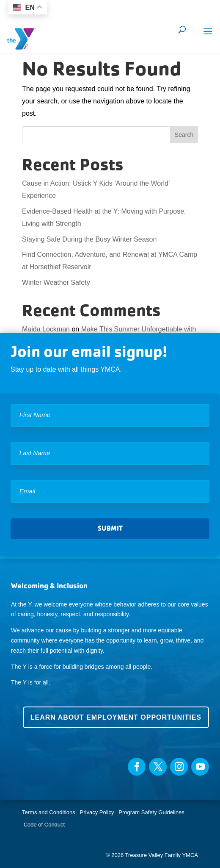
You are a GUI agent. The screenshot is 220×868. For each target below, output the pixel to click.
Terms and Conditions (49, 812)
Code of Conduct (44, 825)
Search (184, 135)
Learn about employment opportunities (116, 717)
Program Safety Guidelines (151, 812)
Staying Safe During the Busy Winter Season (89, 239)
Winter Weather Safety (56, 282)
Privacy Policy (97, 812)
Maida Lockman (46, 329)
